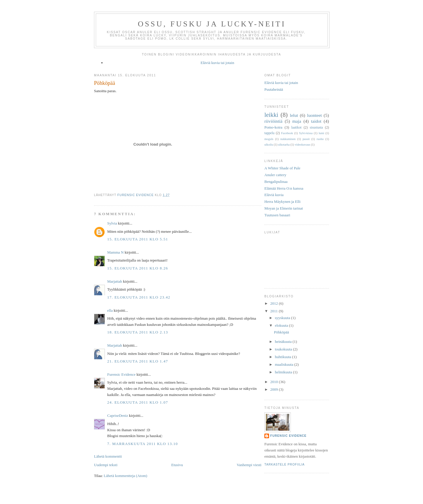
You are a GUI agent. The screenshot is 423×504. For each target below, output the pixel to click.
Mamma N (115, 252)
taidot (316, 121)
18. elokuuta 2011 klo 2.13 (138, 332)
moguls (269, 139)
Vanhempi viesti (249, 465)
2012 (275, 303)
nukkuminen (288, 139)
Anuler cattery (275, 175)
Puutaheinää (274, 89)
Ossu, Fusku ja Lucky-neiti (212, 24)
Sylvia (112, 223)
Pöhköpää (281, 332)
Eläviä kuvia (274, 195)
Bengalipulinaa (276, 182)
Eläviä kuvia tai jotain (217, 63)
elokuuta (282, 325)
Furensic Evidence (121, 374)
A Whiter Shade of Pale (282, 168)
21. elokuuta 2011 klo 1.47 (138, 361)
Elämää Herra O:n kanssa (284, 188)
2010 (275, 382)
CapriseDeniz (118, 415)
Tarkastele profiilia (284, 465)
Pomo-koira (273, 127)
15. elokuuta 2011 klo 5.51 (138, 239)
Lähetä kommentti (108, 456)
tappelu (269, 133)
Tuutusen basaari (277, 215)
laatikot (296, 128)
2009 (275, 389)
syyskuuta (283, 318)
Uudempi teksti (106, 465)
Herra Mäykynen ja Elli (282, 202)
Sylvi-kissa (306, 133)
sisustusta (316, 128)
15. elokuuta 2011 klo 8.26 (138, 268)
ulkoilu (269, 145)
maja (297, 121)
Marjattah (115, 281)
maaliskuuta (285, 364)
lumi (322, 133)
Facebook (287, 133)
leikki (271, 115)
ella (110, 310)
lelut (294, 115)
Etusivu (177, 465)
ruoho (320, 139)
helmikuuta (284, 372)
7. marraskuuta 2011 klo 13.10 (143, 444)
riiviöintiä (273, 121)
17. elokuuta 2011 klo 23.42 (139, 297)
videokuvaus (302, 145)
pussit (306, 139)
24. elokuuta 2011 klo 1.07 (138, 402)
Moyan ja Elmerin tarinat (284, 208)
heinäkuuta (284, 342)
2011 (275, 311)
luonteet (314, 115)
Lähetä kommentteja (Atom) (125, 476)
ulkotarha (284, 145)
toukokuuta (284, 349)
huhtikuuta (284, 357)
